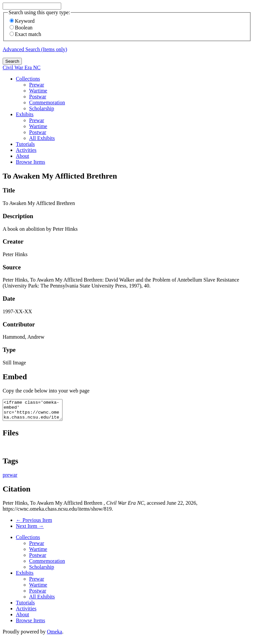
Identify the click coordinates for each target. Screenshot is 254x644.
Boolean (21, 28)
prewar (10, 479)
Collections (28, 79)
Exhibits (25, 114)
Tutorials (25, 144)
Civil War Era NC (21, 68)
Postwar (38, 97)
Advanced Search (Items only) (35, 49)
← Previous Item (34, 524)
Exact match (25, 34)
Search (12, 61)
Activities (26, 150)
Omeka (55, 636)
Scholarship (42, 108)
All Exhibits (42, 138)
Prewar (37, 85)
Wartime (38, 91)
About (22, 156)
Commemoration (47, 102)
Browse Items (30, 162)
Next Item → (30, 530)
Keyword (22, 21)
